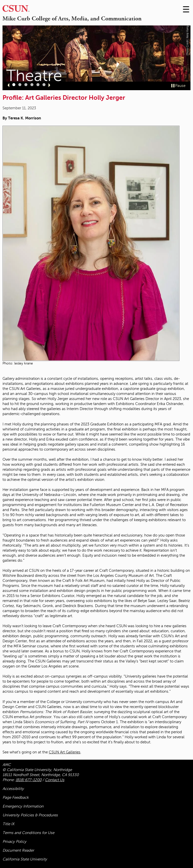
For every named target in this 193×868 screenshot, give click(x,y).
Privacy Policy (14, 842)
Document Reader (18, 850)
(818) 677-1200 (29, 780)
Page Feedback (16, 797)
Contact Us (55, 780)
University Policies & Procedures (30, 815)
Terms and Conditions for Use (28, 833)
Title (8, 824)
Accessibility (13, 789)
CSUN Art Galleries (65, 752)
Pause (180, 86)
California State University (25, 859)
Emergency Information (23, 806)
